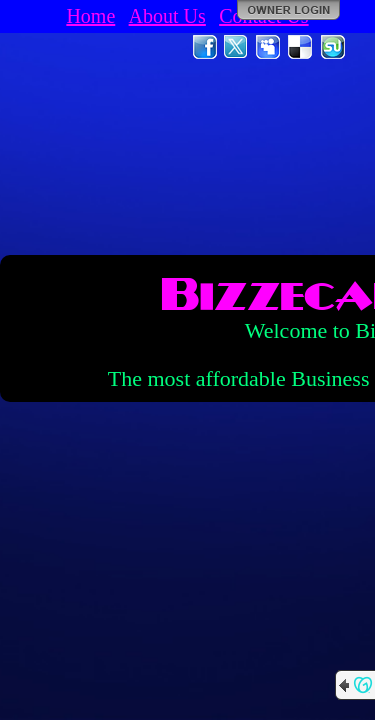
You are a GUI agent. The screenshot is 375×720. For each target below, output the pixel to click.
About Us (167, 16)
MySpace (269, 47)
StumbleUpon (333, 47)
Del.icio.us (301, 47)
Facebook (205, 47)
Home (90, 16)
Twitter (237, 47)
